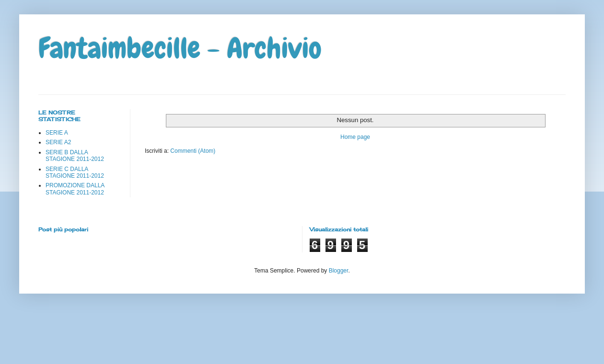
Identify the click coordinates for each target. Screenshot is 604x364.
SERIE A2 (58, 142)
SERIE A (57, 133)
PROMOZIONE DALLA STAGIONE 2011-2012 (75, 189)
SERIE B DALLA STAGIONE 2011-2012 (75, 156)
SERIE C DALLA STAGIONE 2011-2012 (75, 172)
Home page (355, 137)
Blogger (339, 271)
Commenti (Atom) (193, 151)
